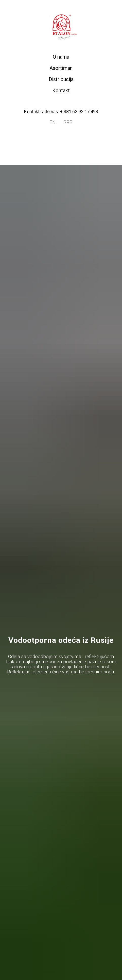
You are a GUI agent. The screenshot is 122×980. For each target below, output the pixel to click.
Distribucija (61, 79)
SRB (68, 122)
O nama (61, 57)
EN (53, 122)
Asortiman (61, 68)
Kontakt (61, 90)
